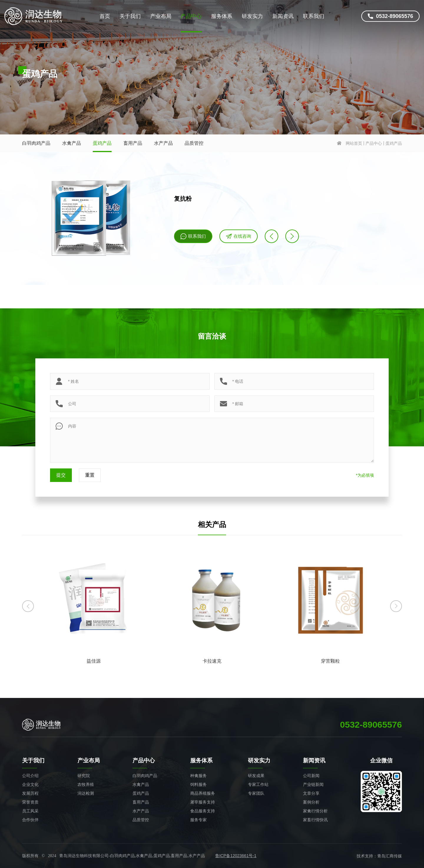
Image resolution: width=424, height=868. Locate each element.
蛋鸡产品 (102, 143)
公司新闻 (311, 776)
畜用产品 (133, 143)
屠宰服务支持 (203, 802)
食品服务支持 (203, 811)
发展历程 (30, 793)
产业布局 (161, 16)
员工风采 (30, 811)
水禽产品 (72, 143)
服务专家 (198, 820)
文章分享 (311, 793)
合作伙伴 (30, 820)
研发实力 (252, 16)
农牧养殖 (86, 784)
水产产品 (163, 143)
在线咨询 (238, 236)
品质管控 (194, 143)
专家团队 (256, 793)
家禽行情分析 (315, 811)
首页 (105, 16)
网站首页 (354, 143)
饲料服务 (198, 784)
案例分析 (311, 802)
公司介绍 (30, 776)
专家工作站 (258, 784)
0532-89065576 (390, 16)
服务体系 (222, 16)
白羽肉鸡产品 (36, 143)
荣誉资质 (30, 802)
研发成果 (256, 776)
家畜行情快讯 (315, 820)
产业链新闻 (313, 784)
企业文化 (30, 784)
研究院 (84, 776)
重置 (90, 475)
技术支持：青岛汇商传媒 (379, 856)
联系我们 (314, 16)
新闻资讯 (283, 16)
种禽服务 (198, 776)
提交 (61, 475)
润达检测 (86, 793)
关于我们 (130, 16)
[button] (28, 606)
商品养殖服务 (203, 793)
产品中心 (191, 16)
